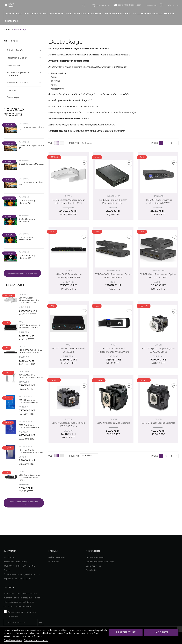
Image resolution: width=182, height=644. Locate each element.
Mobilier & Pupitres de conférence (18, 74)
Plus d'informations (13, 640)
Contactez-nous (93, 566)
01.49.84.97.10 (101, 5)
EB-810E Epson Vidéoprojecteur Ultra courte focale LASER (29, 300)
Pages (155, 143)
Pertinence (90, 143)
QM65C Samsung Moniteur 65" (27, 257)
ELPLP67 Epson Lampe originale (113, 423)
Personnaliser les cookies (36, 640)
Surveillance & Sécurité (18, 83)
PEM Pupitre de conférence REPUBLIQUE (31, 451)
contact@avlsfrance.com (128, 5)
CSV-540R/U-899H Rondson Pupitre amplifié (31, 376)
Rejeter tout (126, 633)
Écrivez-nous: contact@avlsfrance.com (22, 574)
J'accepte (161, 633)
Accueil (11, 41)
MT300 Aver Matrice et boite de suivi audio (29, 326)
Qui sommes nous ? (95, 557)
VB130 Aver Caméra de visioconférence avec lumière (30, 477)
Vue (50, 143)
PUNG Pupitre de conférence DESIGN (28, 401)
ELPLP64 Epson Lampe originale (158, 423)
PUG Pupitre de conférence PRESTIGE (29, 426)
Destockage (13, 97)
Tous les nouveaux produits (20, 273)
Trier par (74, 143)
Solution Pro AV (15, 50)
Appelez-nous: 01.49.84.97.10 (17, 579)
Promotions (54, 562)
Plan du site (91, 570)
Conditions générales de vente (100, 562)
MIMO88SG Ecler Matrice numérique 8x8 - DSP (31, 351)
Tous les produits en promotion (24, 502)
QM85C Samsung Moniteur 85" (27, 220)
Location (11, 90)
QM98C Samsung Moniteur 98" (27, 202)
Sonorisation (13, 65)
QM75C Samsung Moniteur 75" (27, 238)
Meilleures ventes (56, 557)
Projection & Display (17, 58)
